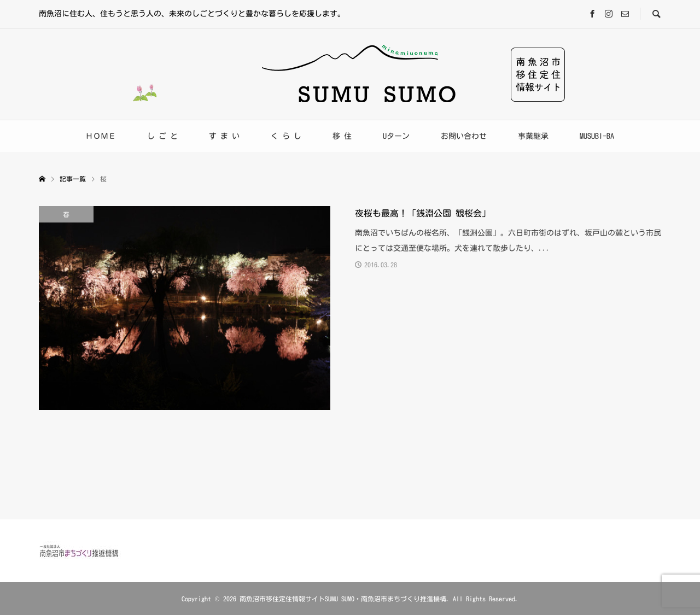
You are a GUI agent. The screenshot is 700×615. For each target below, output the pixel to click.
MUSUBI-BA (597, 136)
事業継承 (533, 136)
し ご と (162, 136)
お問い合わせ (464, 136)
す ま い (224, 136)
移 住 (342, 136)
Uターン (396, 136)
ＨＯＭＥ (101, 136)
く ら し (286, 136)
